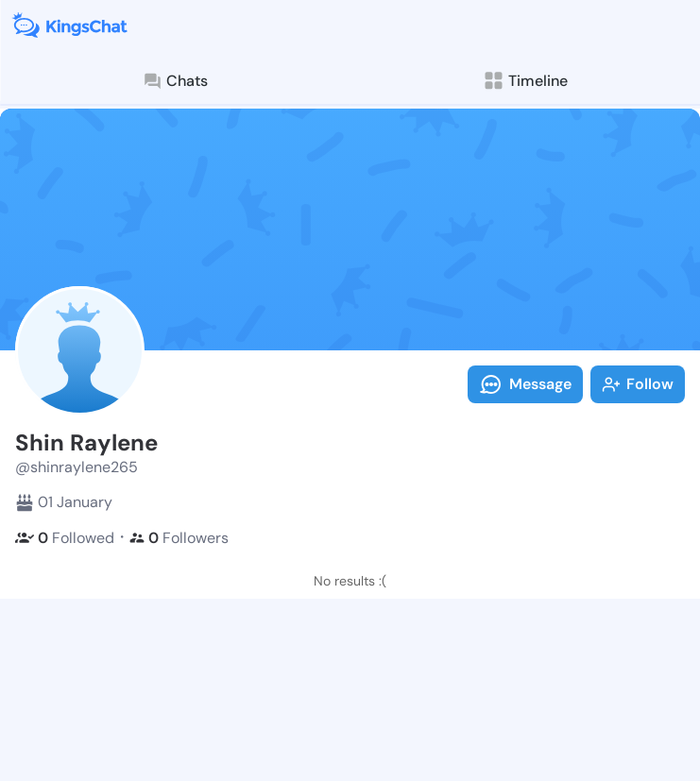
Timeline (525, 81)
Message (525, 384)
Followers (179, 538)
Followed (65, 538)
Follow (638, 384)
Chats (175, 81)
